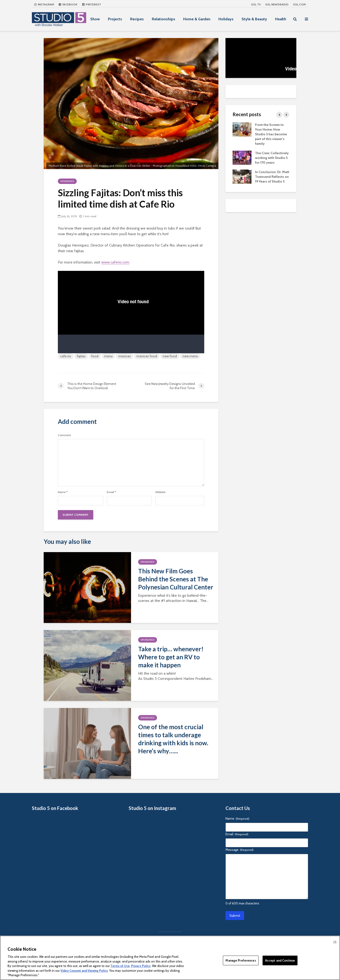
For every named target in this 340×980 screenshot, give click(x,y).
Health (281, 19)
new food (170, 356)
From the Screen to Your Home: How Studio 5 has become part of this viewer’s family (271, 134)
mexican (125, 356)
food (95, 356)
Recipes (137, 19)
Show (95, 19)
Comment (64, 435)
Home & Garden (197, 19)
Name (63, 492)
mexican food (147, 356)
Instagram (44, 4)
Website (160, 492)
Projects (115, 19)
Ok (335, 942)
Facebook (68, 4)
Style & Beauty (254, 19)
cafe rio (66, 356)
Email (111, 492)
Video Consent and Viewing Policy (84, 971)
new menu (190, 356)
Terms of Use (120, 966)
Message (240, 850)
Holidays (226, 19)
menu (108, 356)
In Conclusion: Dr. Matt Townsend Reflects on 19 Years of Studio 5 (272, 177)
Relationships (164, 19)
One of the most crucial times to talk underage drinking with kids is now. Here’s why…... (173, 739)
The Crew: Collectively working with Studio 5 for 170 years (272, 158)
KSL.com (300, 4)
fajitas (81, 356)
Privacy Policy (141, 966)
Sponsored (67, 181)
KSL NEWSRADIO (277, 4)
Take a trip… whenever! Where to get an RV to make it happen (171, 657)
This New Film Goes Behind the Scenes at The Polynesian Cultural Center (176, 579)
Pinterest (92, 4)
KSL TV (256, 4)
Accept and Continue (280, 960)
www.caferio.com (115, 262)
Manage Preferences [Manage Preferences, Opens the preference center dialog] (241, 960)
